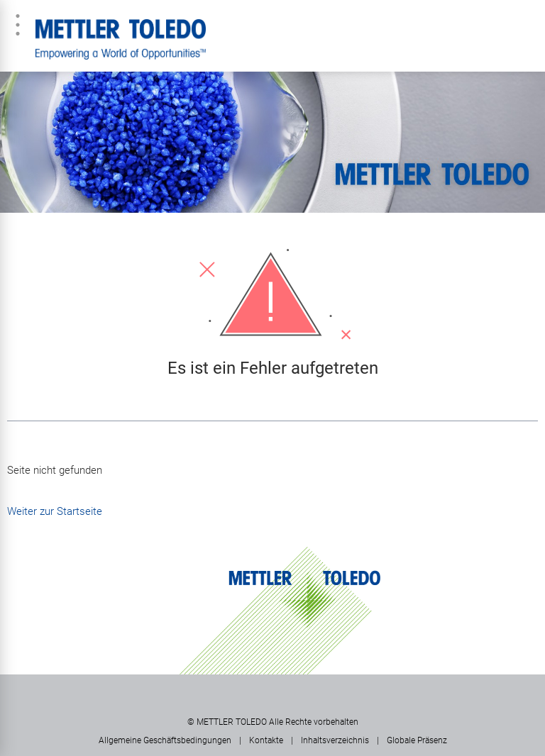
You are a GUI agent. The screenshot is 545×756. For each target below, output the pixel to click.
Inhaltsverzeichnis (335, 740)
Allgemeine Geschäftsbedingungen (165, 740)
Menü (18, 25)
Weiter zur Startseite (55, 511)
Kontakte (266, 740)
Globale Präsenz (417, 740)
